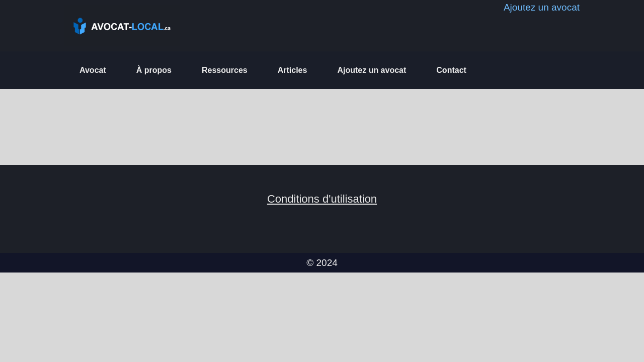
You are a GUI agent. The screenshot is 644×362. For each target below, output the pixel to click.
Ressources (225, 70)
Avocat (93, 70)
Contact (451, 70)
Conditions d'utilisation (322, 199)
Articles (293, 70)
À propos (154, 70)
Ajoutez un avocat (372, 70)
